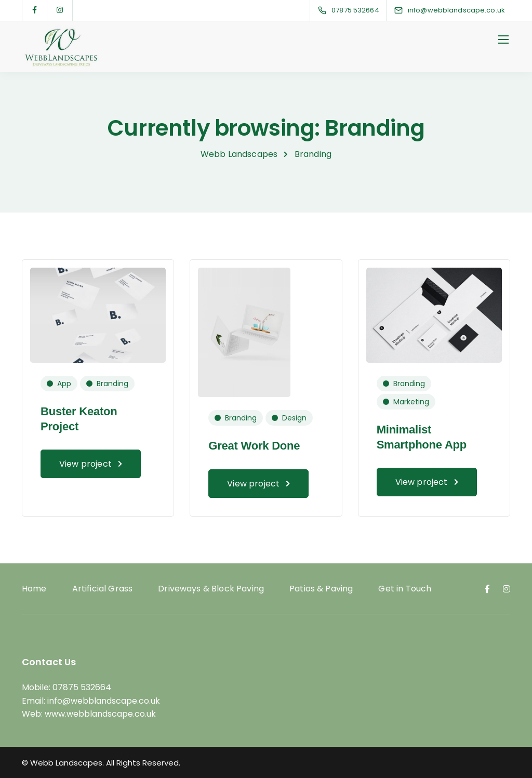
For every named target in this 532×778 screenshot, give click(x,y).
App (64, 384)
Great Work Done (254, 446)
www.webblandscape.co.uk (100, 714)
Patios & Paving (321, 589)
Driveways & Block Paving (211, 589)
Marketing (411, 402)
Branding (112, 384)
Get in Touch (405, 589)
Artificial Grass (103, 589)
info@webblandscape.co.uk (104, 701)
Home (34, 589)
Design (294, 418)
